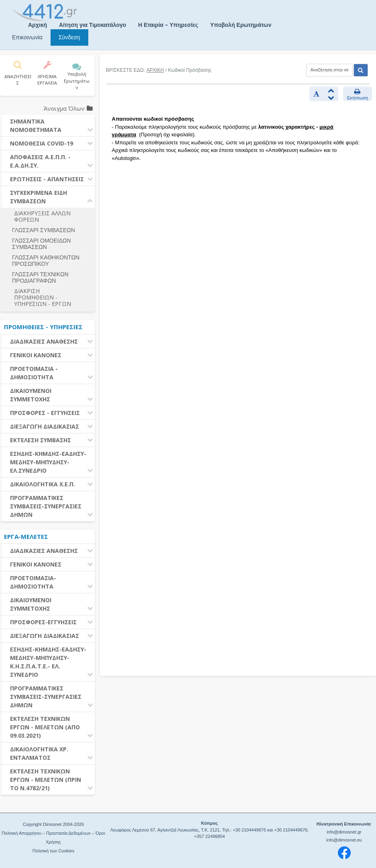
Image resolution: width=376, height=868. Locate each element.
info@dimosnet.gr (344, 832)
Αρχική (38, 25)
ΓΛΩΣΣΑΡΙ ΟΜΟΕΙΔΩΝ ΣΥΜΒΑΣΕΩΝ (42, 244)
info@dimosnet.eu (344, 840)
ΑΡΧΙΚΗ (155, 70)
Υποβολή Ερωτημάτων (241, 25)
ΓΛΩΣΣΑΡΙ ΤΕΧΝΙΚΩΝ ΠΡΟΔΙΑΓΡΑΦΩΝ (40, 277)
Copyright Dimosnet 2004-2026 (53, 824)
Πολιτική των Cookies (53, 851)
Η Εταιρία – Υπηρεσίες (168, 25)
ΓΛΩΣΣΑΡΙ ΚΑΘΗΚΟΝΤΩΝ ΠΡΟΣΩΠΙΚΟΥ (46, 261)
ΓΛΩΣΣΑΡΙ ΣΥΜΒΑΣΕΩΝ (44, 230)
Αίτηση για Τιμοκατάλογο (92, 25)
